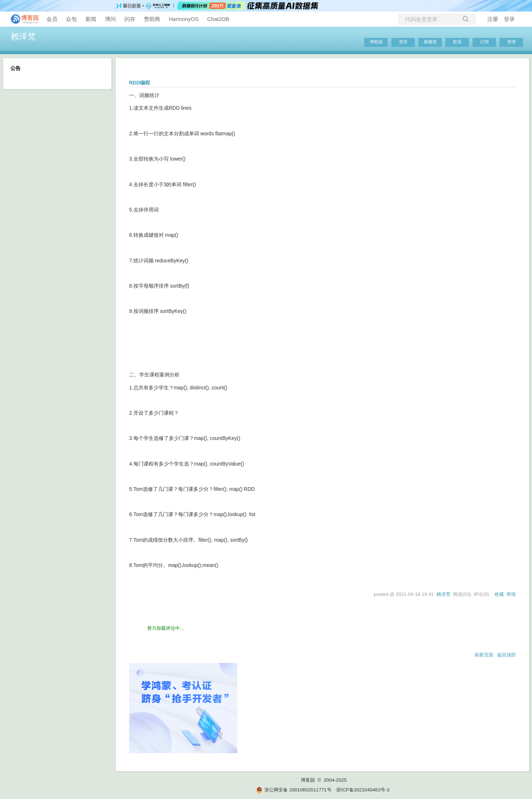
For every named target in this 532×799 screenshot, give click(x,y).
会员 (52, 19)
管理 (511, 42)
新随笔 (430, 42)
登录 (509, 19)
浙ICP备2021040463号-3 (363, 790)
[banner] (22, 19)
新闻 (91, 19)
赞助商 (152, 19)
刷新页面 (484, 655)
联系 (457, 42)
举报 (511, 594)
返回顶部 (506, 655)
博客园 (376, 42)
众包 (71, 19)
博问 (110, 19)
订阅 (484, 42)
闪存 (130, 19)
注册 (493, 19)
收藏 (499, 594)
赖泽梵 (23, 36)
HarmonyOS (184, 19)
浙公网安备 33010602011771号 (294, 790)
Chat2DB (218, 19)
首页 (403, 42)
